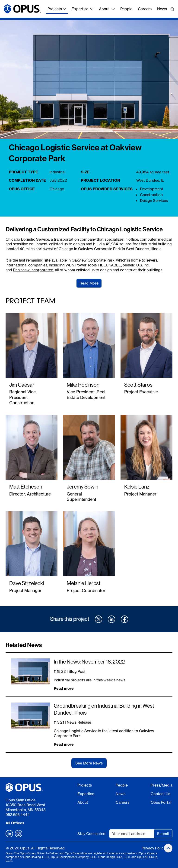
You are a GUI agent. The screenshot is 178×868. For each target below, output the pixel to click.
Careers (145, 9)
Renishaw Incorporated (33, 270)
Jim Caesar (22, 385)
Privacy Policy (154, 848)
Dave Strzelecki (27, 583)
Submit (163, 834)
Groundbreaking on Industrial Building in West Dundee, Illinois (104, 709)
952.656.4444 (18, 815)
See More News (89, 763)
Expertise (83, 9)
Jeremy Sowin (83, 487)
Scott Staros (138, 385)
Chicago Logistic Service (27, 239)
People (126, 9)
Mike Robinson (83, 385)
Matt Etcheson (26, 487)
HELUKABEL (110, 265)
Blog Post (77, 671)
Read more (64, 688)
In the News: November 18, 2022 (89, 662)
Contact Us (160, 794)
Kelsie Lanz (137, 487)
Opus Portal (161, 802)
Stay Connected (91, 834)
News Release (79, 722)
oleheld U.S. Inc (136, 265)
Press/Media (162, 785)
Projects (57, 9)
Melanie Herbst (84, 583)
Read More (89, 283)
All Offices (15, 823)
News (162, 9)
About (107, 9)
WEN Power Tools (81, 265)
